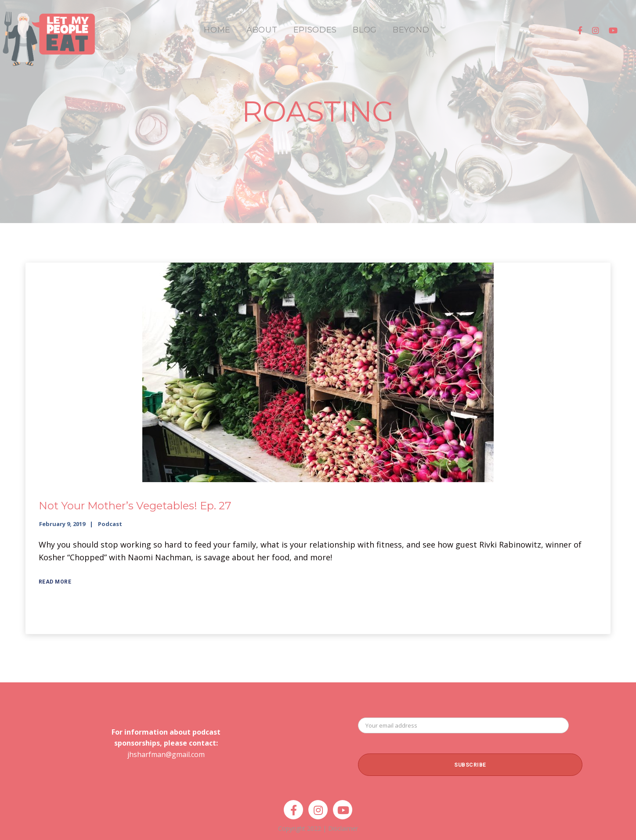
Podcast (110, 524)
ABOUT (262, 30)
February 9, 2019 (62, 524)
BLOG (365, 30)
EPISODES (315, 30)
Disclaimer (343, 828)
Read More (55, 582)
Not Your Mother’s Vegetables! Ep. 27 (135, 506)
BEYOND (411, 30)
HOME (217, 30)
